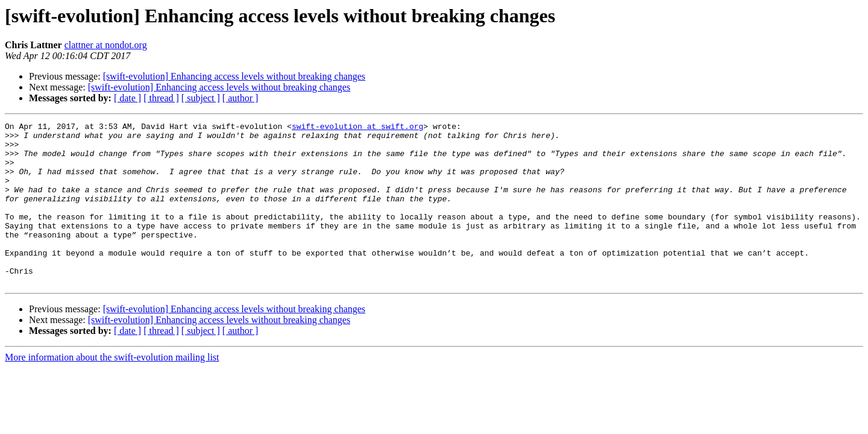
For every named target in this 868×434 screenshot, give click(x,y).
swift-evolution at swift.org (357, 128)
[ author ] (241, 98)
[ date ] (127, 98)
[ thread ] (161, 98)
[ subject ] (201, 98)
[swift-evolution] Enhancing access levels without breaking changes (234, 76)
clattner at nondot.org (106, 45)
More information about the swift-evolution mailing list (112, 390)
